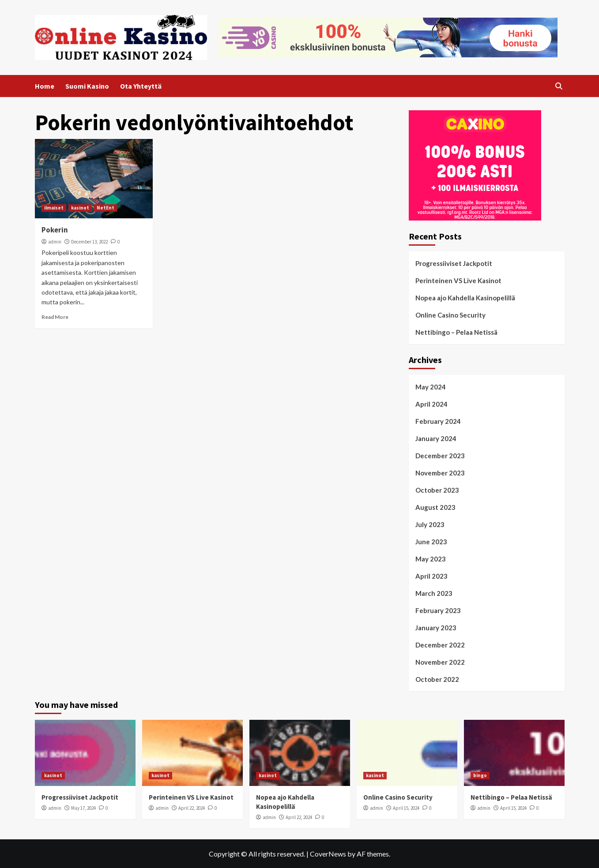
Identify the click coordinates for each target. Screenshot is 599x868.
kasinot (80, 208)
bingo (480, 775)
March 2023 (434, 593)
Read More (55, 317)
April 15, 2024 (406, 808)
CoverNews (328, 854)
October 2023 (437, 490)
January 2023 (436, 628)
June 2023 (431, 542)
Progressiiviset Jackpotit (454, 263)
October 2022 (437, 679)
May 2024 (431, 387)
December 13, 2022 (89, 242)
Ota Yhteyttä (141, 86)
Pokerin (55, 230)
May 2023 (431, 559)
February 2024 (438, 421)
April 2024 (431, 404)
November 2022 (440, 662)
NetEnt (105, 208)
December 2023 (440, 456)
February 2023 (438, 610)
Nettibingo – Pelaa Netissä (456, 332)
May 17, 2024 (83, 808)
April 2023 (431, 576)
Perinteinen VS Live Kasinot (458, 281)
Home (45, 86)
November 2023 (440, 473)
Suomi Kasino (87, 86)
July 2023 (430, 524)
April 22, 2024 (192, 808)
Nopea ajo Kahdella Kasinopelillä (465, 298)
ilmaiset (54, 208)
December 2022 (440, 645)
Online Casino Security (450, 315)
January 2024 (436, 438)
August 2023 (435, 507)
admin (55, 242)
